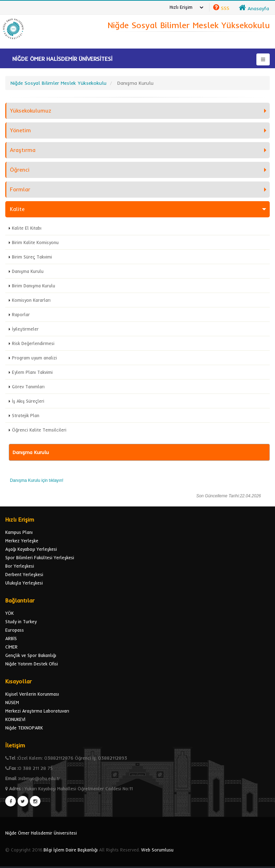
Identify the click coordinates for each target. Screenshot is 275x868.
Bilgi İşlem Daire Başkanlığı (71, 850)
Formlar (20, 189)
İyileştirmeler (25, 329)
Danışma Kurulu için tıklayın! (37, 480)
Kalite (17, 209)
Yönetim (20, 130)
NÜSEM (12, 702)
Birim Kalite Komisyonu (35, 242)
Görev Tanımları (28, 387)
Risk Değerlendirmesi (33, 343)
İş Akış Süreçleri (28, 401)
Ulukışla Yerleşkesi (24, 583)
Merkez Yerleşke (22, 541)
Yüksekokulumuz (31, 111)
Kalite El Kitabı (27, 228)
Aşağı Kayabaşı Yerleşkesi (31, 549)
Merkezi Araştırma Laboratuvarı (37, 711)
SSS (225, 8)
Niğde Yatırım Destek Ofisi (32, 664)
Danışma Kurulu (28, 271)
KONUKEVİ (15, 719)
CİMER (11, 647)
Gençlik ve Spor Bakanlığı (31, 655)
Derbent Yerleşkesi (24, 574)
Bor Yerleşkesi (20, 566)
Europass (15, 630)
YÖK (9, 613)
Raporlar (21, 314)
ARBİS (11, 638)
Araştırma (23, 150)
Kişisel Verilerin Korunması (32, 694)
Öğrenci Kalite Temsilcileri (39, 430)
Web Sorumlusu (157, 850)
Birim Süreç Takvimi (32, 257)
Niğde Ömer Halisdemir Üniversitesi (41, 833)
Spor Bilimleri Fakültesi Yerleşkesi (40, 557)
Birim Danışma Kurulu (34, 286)
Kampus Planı (19, 532)
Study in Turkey (21, 621)
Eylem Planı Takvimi (32, 372)
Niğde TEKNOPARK (24, 728)
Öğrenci (20, 170)
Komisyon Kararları (31, 300)
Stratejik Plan (26, 415)
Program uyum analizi (34, 358)
